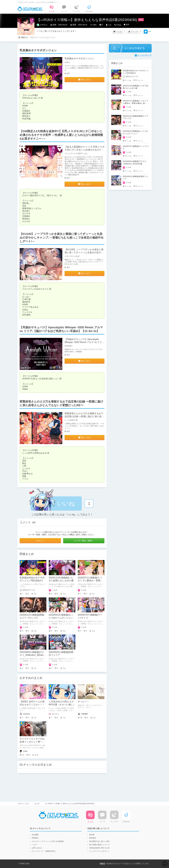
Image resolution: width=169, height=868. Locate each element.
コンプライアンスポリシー (99, 851)
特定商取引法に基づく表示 (99, 841)
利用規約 (35, 838)
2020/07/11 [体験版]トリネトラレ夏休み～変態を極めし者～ (90, 581)
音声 (127, 25)
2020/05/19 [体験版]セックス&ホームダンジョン (135, 132)
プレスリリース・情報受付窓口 (44, 851)
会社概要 (35, 835)
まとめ (37, 804)
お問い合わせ (37, 848)
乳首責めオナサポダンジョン (79, 58)
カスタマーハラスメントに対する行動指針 (48, 841)
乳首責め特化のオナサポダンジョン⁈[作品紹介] (136, 72)
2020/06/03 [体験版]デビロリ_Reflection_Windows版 (33, 655)
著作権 (92, 835)
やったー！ (83, 702)
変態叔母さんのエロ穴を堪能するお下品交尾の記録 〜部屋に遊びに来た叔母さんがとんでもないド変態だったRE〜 (84, 416)
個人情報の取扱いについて (99, 845)
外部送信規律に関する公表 (99, 848)
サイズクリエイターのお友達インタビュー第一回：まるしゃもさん (32, 742)
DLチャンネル (30, 9)
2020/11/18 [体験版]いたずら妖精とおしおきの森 (135, 87)
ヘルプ (34, 845)
